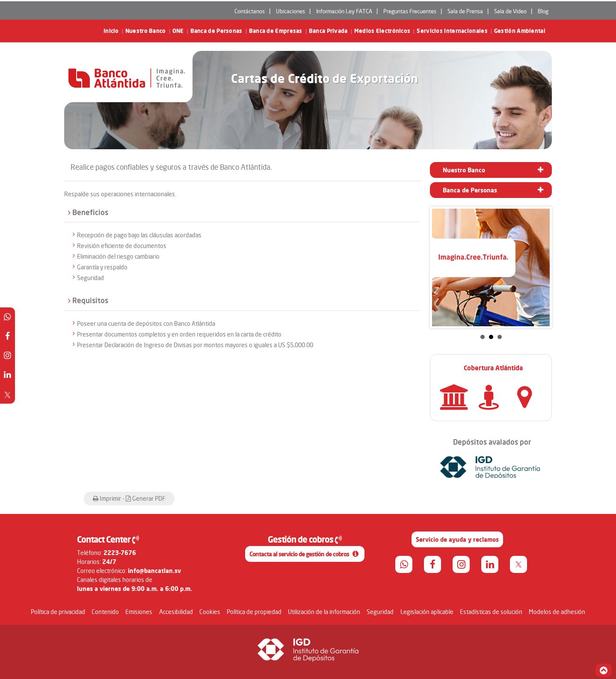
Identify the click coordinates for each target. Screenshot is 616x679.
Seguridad (380, 612)
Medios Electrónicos (382, 31)
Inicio (111, 31)
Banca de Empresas (276, 31)
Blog (543, 11)
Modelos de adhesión (557, 612)
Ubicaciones (290, 11)
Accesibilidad (176, 612)
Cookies (210, 612)
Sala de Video (510, 11)
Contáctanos (250, 11)
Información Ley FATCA (344, 11)
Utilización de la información (324, 612)
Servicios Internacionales (452, 31)
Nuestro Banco (146, 31)
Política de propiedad (254, 612)
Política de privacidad (58, 612)
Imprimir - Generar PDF (129, 498)
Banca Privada (328, 31)
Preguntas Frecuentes (410, 11)
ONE (178, 31)
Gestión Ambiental (520, 31)
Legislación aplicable (427, 612)
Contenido (105, 612)
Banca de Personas (216, 31)
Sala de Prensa (465, 11)
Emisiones (139, 612)
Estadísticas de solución (491, 612)
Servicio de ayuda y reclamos (457, 539)
